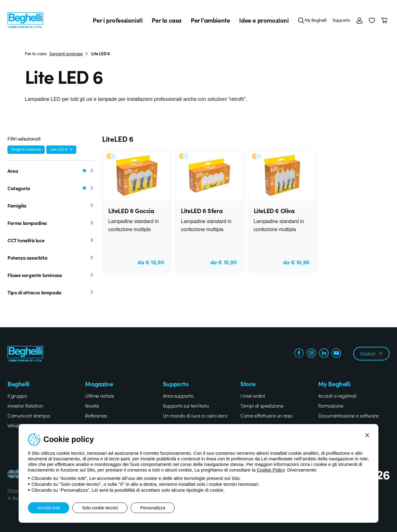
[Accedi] (359, 20)
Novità (92, 405)
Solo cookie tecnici (100, 508)
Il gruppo (17, 396)
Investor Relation (25, 405)
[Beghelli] (25, 20)
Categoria (51, 188)
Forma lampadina (51, 223)
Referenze (96, 415)
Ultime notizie (99, 396)
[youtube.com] (336, 354)
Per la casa (167, 20)
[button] (372, 20)
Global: (371, 353)
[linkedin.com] (324, 354)
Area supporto (178, 396)
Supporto (341, 20)
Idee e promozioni (264, 20)
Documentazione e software (348, 415)
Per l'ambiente (210, 20)
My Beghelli (316, 20)
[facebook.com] (299, 354)
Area (51, 171)
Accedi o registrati (337, 396)
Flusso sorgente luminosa (51, 275)
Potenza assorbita (51, 257)
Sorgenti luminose (66, 53)
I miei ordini (253, 396)
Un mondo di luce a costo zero (195, 415)
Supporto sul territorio (186, 405)
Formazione (331, 405)
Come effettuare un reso (266, 415)
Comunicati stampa (29, 415)
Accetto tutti (49, 508)
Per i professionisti (118, 20)
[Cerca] (301, 20)
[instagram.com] (311, 354)
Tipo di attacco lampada (51, 292)
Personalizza (153, 508)
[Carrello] (385, 20)
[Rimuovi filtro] (71, 150)
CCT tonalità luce (51, 240)
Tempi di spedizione (262, 405)
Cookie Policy (271, 470)
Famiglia (51, 205)
